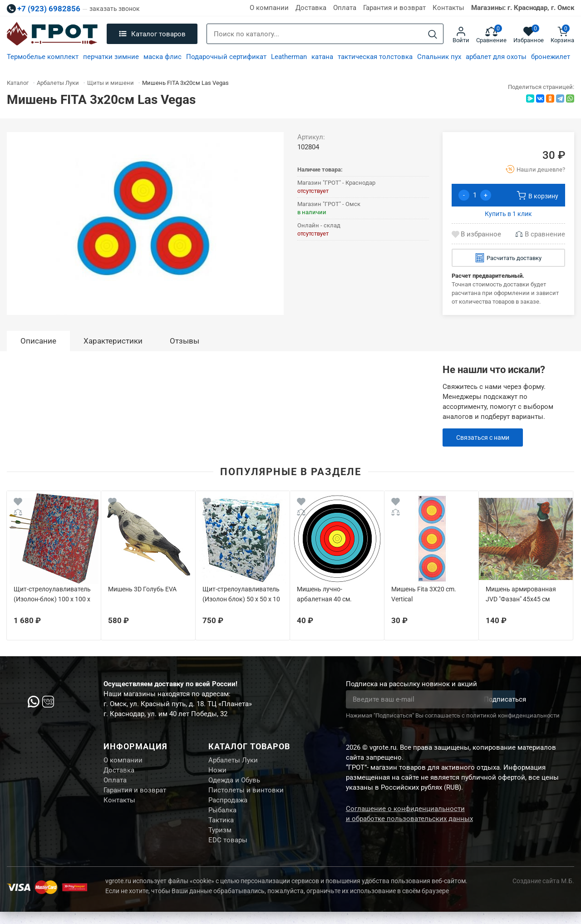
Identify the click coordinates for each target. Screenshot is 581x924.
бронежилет (551, 57)
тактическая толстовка (375, 57)
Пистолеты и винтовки (246, 795)
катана (322, 57)
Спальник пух (439, 57)
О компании (269, 8)
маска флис (162, 57)
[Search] (433, 34)
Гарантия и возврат (394, 8)
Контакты (448, 8)
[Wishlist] (18, 503)
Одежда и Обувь (234, 784)
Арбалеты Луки (233, 761)
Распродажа (228, 806)
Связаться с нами (485, 437)
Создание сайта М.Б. (543, 893)
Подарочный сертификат (226, 57)
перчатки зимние (111, 57)
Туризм (220, 840)
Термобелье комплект (43, 57)
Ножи (217, 772)
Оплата (345, 8)
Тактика (221, 829)
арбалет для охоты (496, 57)
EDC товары (228, 852)
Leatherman (289, 57)
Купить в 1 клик (508, 214)
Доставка (311, 8)
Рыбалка (222, 818)
